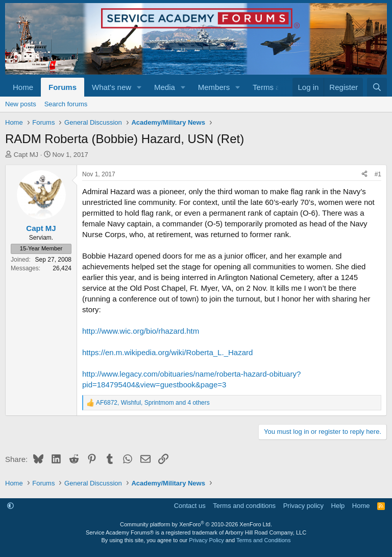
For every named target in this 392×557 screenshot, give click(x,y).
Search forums (66, 104)
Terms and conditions (244, 506)
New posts (21, 104)
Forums (63, 87)
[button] (139, 87)
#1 (378, 174)
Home (23, 87)
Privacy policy (303, 506)
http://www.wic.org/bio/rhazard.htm (141, 331)
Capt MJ (26, 155)
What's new (112, 87)
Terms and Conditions (263, 540)
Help (338, 506)
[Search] (377, 87)
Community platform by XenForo (196, 524)
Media (165, 87)
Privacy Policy (206, 540)
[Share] (364, 175)
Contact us (190, 506)
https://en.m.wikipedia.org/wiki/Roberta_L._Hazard (167, 352)
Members (214, 87)
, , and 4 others (153, 403)
